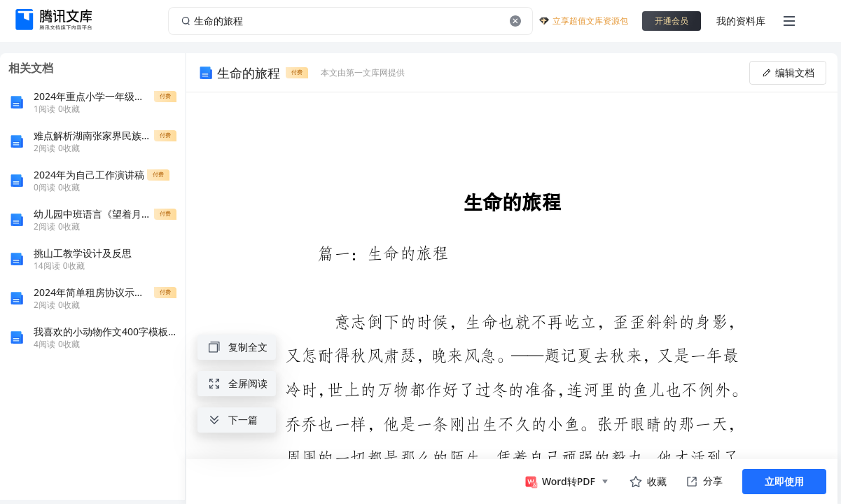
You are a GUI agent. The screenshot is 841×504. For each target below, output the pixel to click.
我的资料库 (741, 21)
